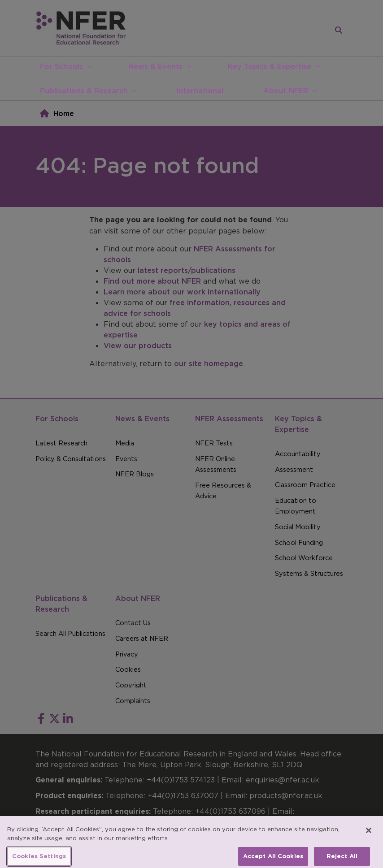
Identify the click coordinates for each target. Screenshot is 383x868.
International (200, 91)
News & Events (155, 66)
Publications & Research (84, 91)
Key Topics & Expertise (270, 66)
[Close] (369, 836)
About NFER (286, 91)
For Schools (61, 66)
